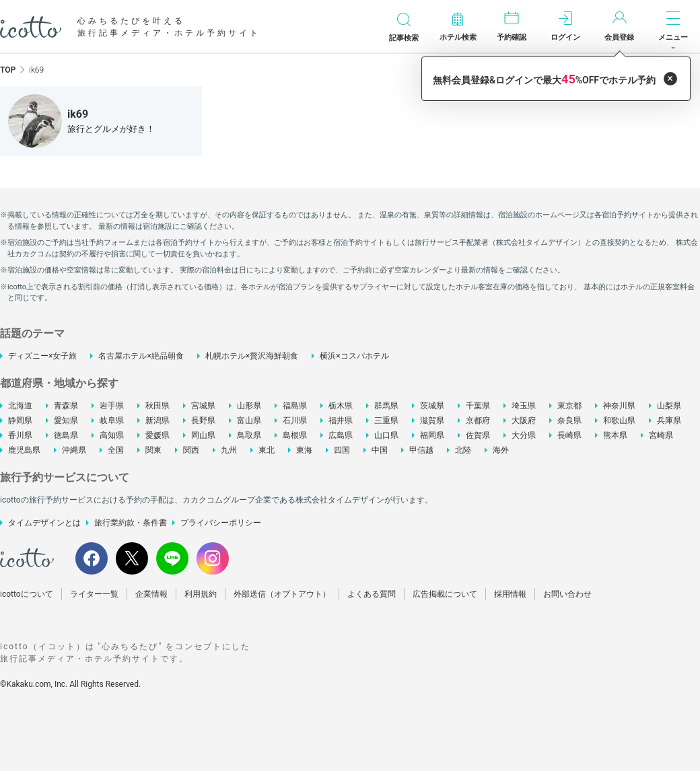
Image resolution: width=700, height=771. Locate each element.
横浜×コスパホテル (354, 356)
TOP (8, 70)
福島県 (295, 406)
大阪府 (524, 420)
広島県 (341, 435)
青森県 (66, 406)
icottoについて (27, 594)
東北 (267, 450)
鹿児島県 (24, 450)
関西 (191, 450)
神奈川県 (619, 406)
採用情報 (510, 594)
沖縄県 (74, 450)
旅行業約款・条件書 (131, 523)
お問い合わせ (567, 594)
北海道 (20, 406)
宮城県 (203, 406)
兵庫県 (669, 420)
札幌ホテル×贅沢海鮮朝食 (252, 356)
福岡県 (432, 435)
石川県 (295, 420)
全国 (116, 450)
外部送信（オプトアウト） (282, 594)
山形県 (249, 406)
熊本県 (615, 435)
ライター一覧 (94, 594)
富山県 (249, 420)
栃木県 (341, 406)
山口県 (386, 435)
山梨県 (669, 406)
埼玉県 (524, 406)
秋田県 (157, 406)
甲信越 (421, 450)
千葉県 (478, 406)
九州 (229, 450)
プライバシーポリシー (221, 523)
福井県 (341, 420)
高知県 (112, 435)
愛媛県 (157, 435)
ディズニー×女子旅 (42, 356)
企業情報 (151, 594)
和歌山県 (619, 420)
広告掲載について (445, 594)
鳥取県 (249, 435)
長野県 (203, 420)
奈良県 (569, 420)
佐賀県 (478, 435)
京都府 (478, 420)
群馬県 (386, 406)
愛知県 (66, 420)
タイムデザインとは (44, 523)
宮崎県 (661, 435)
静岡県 (20, 420)
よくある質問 (372, 594)
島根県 (295, 435)
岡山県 (203, 435)
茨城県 (432, 406)
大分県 (524, 435)
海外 (501, 450)
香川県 (20, 435)
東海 (304, 450)
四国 (342, 450)
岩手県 (112, 406)
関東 (153, 450)
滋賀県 (432, 420)
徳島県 (66, 435)
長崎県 (569, 435)
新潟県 (157, 420)
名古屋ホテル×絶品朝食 (141, 356)
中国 (380, 450)
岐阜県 (112, 420)
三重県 (386, 420)
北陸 (463, 450)
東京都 (569, 406)
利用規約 (201, 594)
